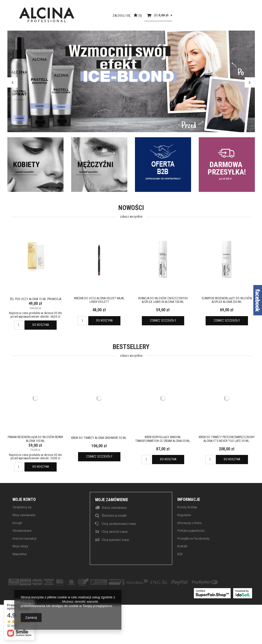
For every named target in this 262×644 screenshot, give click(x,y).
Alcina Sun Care (151, 44)
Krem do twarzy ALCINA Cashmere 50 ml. (99, 456)
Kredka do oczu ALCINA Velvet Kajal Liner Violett (99, 318)
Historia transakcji (24, 556)
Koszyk (17, 541)
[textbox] (41, 23)
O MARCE (37, 4)
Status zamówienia (114, 526)
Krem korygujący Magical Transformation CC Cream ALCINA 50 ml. (163, 457)
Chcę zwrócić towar (115, 550)
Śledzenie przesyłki (114, 534)
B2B (54, 4)
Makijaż (123, 44)
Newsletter (20, 572)
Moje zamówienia (24, 533)
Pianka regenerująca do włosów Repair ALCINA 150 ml (35, 457)
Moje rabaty (20, 564)
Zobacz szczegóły (163, 339)
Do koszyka (41, 343)
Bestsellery (131, 369)
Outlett (208, 44)
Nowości (131, 230)
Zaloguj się (204, 24)
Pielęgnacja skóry (91, 44)
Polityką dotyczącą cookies (40, 602)
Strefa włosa (55, 44)
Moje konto (24, 517)
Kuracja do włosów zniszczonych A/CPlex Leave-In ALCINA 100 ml (163, 318)
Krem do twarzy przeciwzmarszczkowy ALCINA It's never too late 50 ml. (227, 457)
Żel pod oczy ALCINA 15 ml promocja (35, 317)
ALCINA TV (15, 4)
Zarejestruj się (22, 525)
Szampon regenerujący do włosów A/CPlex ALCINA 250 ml (227, 318)
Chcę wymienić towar (115, 558)
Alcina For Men (183, 44)
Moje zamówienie (112, 518)
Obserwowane (22, 549)
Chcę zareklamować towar (119, 542)
